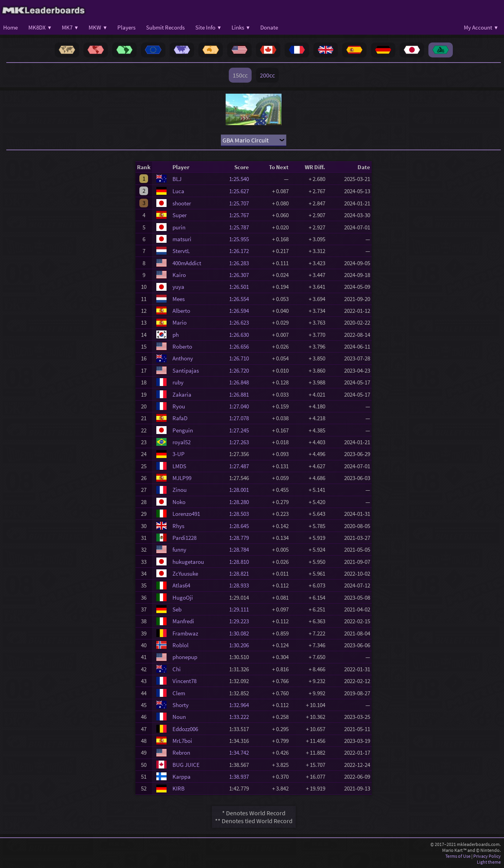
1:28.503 (241, 514)
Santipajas (186, 370)
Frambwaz (185, 633)
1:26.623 (241, 322)
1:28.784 (241, 549)
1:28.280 (241, 502)
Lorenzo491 (186, 514)
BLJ (177, 179)
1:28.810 (241, 562)
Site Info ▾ (208, 27)
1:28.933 (241, 585)
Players (126, 27)
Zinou (180, 490)
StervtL (181, 251)
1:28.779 (241, 538)
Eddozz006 (185, 729)
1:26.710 (241, 358)
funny (179, 549)
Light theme (489, 862)
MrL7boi (182, 741)
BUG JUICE (186, 765)
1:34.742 (241, 753)
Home (10, 27)
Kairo (179, 275)
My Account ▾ (481, 27)
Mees (179, 299)
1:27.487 (241, 466)
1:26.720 (241, 370)
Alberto (181, 311)
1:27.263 (241, 442)
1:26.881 (241, 394)
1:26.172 (241, 251)
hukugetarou (188, 562)
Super (180, 215)
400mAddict (187, 263)
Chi (177, 669)
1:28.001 (241, 490)
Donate (269, 27)
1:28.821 (241, 573)
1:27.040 (241, 406)
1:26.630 (241, 335)
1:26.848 (241, 382)
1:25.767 (241, 215)
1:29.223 (241, 621)
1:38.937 (241, 777)
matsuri (182, 239)
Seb (177, 609)
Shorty (181, 705)
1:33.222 (241, 717)
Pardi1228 (184, 538)
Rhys (178, 526)
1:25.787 (241, 227)
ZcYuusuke (185, 573)
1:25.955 (241, 239)
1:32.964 (241, 705)
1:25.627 (241, 191)
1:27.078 (241, 418)
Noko (179, 502)
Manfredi (183, 621)
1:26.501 (241, 287)
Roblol (181, 645)
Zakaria (182, 394)
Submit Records (165, 27)
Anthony (183, 358)
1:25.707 (241, 203)
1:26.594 (241, 311)
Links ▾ (241, 27)
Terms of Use (458, 856)
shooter (182, 203)
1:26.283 (241, 263)
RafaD (180, 418)
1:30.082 (241, 633)
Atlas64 (181, 585)
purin (179, 227)
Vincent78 (184, 681)
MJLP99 (182, 478)
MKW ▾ (98, 27)
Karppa (182, 777)
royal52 (182, 442)
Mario (180, 322)
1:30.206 (241, 645)
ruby (178, 382)
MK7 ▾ (70, 27)
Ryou (179, 406)
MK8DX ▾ (40, 27)
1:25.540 (241, 179)
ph (176, 335)
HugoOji (183, 597)
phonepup (185, 657)
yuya (178, 287)
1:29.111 (241, 609)
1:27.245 (241, 430)
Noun (179, 717)
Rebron (181, 753)
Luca (178, 191)
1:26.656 (241, 346)
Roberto (182, 346)
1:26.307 (241, 275)
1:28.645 (241, 526)
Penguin (183, 430)
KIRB (179, 788)
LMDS (179, 466)
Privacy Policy (487, 856)
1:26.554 (241, 299)
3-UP (179, 454)
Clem (179, 693)
